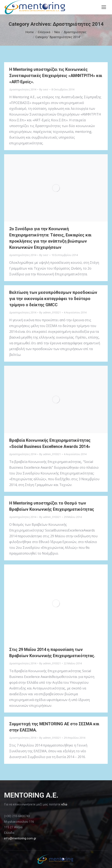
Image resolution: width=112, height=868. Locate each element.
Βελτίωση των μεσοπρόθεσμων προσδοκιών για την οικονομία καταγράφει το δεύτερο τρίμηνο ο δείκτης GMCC (53, 299)
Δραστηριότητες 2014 (23, 89)
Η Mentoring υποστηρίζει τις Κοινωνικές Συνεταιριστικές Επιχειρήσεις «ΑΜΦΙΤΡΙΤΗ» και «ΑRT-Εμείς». (56, 76)
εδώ (64, 804)
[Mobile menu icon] (104, 7)
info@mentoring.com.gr (20, 838)
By (44, 89)
